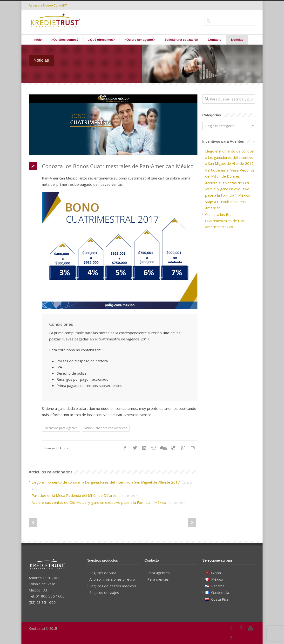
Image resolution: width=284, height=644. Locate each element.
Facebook (125, 448)
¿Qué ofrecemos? (102, 40)
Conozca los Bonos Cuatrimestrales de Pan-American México (225, 221)
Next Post (192, 522)
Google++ (183, 448)
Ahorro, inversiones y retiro (112, 579)
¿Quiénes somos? (65, 40)
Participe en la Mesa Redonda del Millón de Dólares (85, 495)
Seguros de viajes (104, 592)
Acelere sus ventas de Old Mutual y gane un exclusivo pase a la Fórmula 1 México (108, 502)
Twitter (135, 448)
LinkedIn (144, 448)
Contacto (215, 40)
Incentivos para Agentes (61, 428)
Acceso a (48, 5)
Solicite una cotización (181, 40)
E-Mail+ (193, 448)
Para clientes (158, 579)
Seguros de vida (103, 573)
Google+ (241, 628)
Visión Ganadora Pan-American (106, 428)
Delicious (173, 448)
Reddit (154, 448)
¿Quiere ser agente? (140, 40)
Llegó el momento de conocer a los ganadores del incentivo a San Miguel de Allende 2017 (230, 157)
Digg (164, 448)
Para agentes (159, 573)
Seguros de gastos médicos (113, 586)
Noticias (237, 40)
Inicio (38, 40)
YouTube (250, 628)
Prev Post (33, 522)
